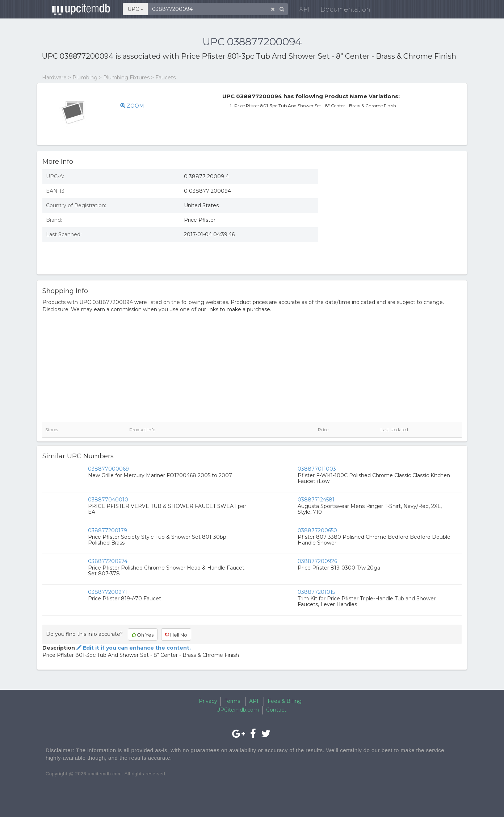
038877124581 (316, 500)
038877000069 (108, 469)
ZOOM (132, 106)
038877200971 (108, 592)
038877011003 (317, 469)
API (299, 11)
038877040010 (108, 500)
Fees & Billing (285, 701)
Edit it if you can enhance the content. (133, 648)
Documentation (341, 11)
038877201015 (316, 592)
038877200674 (108, 561)
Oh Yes (143, 635)
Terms (232, 701)
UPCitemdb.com (238, 710)
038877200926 (317, 561)
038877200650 (317, 530)
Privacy (208, 701)
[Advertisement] (395, 216)
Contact (276, 710)
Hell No (176, 635)
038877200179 (108, 530)
